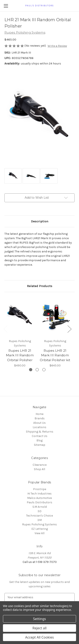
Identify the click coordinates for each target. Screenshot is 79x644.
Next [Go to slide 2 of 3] (69, 329)
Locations (39, 427)
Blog (39, 440)
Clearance (40, 465)
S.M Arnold (40, 507)
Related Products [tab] (40, 286)
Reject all (39, 628)
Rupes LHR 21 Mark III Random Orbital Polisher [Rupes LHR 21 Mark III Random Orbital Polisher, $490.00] (20, 355)
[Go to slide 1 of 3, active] (31, 370)
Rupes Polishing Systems (39, 524)
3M (39, 520)
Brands (40, 418)
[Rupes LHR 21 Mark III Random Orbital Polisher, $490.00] (20, 317)
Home (39, 414)
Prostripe (40, 489)
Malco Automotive (39, 498)
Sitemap (40, 445)
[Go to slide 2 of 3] (37, 370)
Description (40, 221)
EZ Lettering (40, 529)
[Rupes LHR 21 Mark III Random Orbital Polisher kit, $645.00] (55, 317)
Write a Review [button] (57, 46)
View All (39, 533)
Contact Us (40, 436)
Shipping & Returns (40, 432)
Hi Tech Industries (39, 494)
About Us (39, 423)
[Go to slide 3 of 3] (44, 370)
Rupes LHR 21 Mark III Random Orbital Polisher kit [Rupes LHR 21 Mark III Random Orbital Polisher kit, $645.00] (55, 355)
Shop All (39, 469)
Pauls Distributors (39, 502)
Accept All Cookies (40, 637)
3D (39, 511)
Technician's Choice (39, 516)
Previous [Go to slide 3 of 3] (5, 329)
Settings (39, 619)
